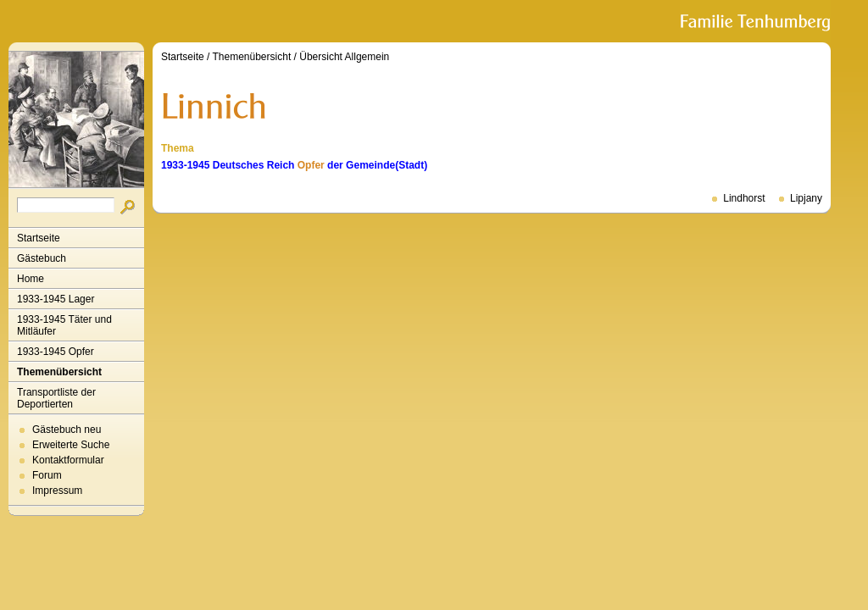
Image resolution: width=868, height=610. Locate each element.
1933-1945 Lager (56, 299)
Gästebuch (42, 258)
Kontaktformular (68, 460)
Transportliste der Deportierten (56, 398)
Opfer (311, 165)
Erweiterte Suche (71, 445)
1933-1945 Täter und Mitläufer (64, 325)
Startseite (39, 238)
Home (31, 279)
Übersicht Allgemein (344, 57)
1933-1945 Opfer (56, 352)
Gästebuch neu (67, 430)
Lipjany (806, 198)
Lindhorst (744, 198)
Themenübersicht (59, 372)
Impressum (57, 491)
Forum (47, 475)
